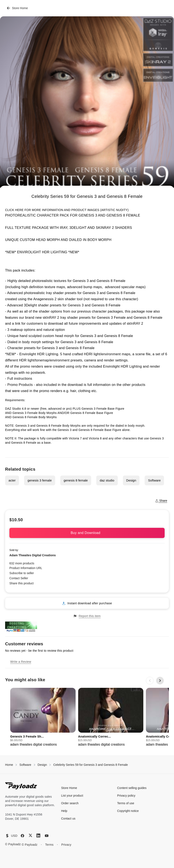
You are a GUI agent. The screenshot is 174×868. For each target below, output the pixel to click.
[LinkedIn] (38, 835)
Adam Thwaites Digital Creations (33, 555)
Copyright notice (128, 811)
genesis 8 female (76, 480)
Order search (70, 803)
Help (64, 811)
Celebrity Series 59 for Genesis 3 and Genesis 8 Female (91, 765)
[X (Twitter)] (30, 835)
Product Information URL (26, 568)
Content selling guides (132, 788)
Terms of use (126, 803)
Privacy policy (126, 796)
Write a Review (21, 662)
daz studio (107, 480)
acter (12, 480)
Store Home (17, 8)
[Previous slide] (150, 681)
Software (154, 480)
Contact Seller (19, 578)
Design (131, 480)
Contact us (68, 818)
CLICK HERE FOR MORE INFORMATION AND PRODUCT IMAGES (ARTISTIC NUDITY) (67, 210)
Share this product (22, 583)
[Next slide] (160, 681)
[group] (43, 717)
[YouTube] (47, 836)
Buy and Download (87, 533)
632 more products (22, 563)
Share (161, 501)
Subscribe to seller (22, 573)
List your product (72, 796)
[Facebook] (22, 836)
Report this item (87, 616)
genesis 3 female (40, 480)
